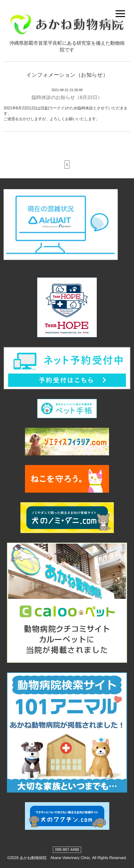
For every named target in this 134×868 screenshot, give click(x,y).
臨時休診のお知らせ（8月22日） (67, 97)
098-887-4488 (67, 850)
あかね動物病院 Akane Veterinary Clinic (55, 858)
